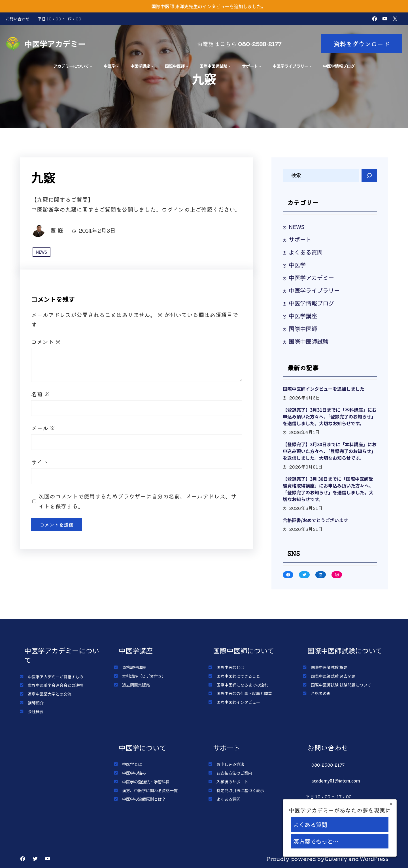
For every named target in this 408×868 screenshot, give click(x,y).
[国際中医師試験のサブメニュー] (230, 66)
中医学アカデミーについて (62, 655)
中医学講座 (140, 66)
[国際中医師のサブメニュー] (187, 66)
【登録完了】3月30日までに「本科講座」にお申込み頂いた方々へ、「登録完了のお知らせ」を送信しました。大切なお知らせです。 (330, 451)
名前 (40, 394)
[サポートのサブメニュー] (260, 66)
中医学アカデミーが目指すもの (56, 677)
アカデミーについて (71, 66)
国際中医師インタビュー (238, 702)
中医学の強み (134, 773)
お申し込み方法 (230, 764)
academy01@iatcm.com (336, 781)
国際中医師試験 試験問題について (341, 685)
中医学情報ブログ (311, 303)
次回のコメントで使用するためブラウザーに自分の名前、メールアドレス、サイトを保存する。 (137, 501)
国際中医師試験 (213, 66)
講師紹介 (36, 703)
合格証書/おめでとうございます (315, 520)
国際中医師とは (230, 667)
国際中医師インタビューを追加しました (324, 389)
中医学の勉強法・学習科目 (146, 782)
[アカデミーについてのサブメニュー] (91, 66)
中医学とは (132, 764)
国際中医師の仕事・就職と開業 (244, 693)
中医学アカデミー (55, 44)
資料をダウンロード (362, 44)
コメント (46, 342)
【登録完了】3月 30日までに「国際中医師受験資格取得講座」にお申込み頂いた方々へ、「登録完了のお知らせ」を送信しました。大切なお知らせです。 (328, 489)
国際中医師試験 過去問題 (333, 676)
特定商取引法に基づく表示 (240, 790)
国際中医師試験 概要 (329, 667)
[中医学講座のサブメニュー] (152, 66)
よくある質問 (306, 252)
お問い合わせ (18, 19)
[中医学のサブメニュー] (118, 66)
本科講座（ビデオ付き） (144, 676)
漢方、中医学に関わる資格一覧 (150, 790)
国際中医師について (244, 650)
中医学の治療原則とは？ (144, 799)
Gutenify (336, 859)
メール (43, 428)
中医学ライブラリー (290, 66)
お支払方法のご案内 (234, 773)
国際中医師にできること (238, 676)
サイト (40, 462)
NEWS (42, 252)
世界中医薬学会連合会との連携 (56, 685)
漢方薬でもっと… (316, 841)
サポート (250, 66)
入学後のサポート (232, 782)
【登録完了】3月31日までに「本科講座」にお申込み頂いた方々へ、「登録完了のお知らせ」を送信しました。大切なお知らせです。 (330, 416)
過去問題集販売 (136, 685)
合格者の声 (321, 693)
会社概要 (36, 711)
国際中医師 (175, 66)
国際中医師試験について (345, 650)
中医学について (142, 748)
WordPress (374, 859)
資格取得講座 (134, 667)
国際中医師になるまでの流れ (242, 685)
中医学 (110, 66)
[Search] (369, 176)
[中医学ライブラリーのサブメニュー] (311, 66)
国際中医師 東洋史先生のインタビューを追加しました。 (209, 6)
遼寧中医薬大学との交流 (50, 694)
